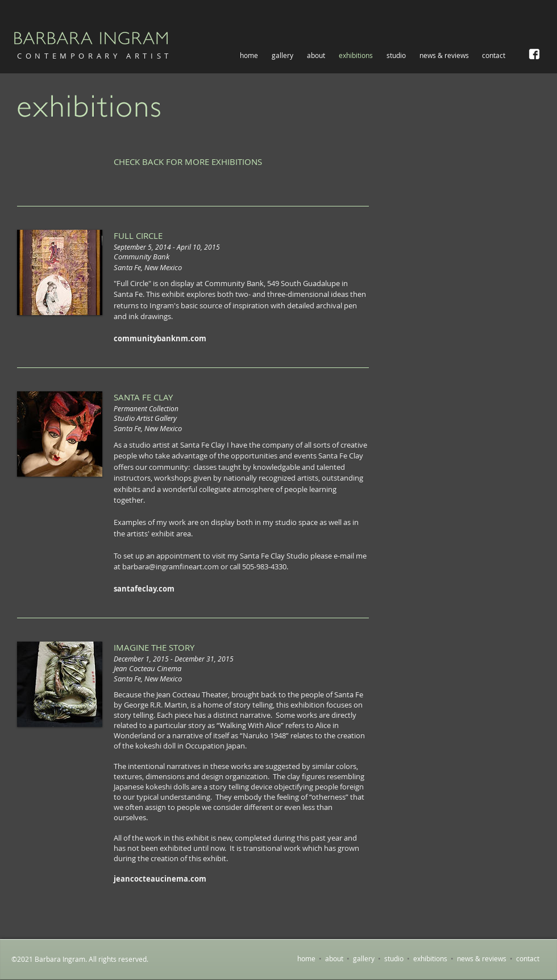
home (306, 958)
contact (528, 958)
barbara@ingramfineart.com (171, 567)
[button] (282, 55)
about (334, 958)
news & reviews (482, 958)
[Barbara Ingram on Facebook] (534, 54)
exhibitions (430, 958)
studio (394, 958)
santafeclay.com (144, 589)
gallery (364, 958)
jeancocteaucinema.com (160, 879)
